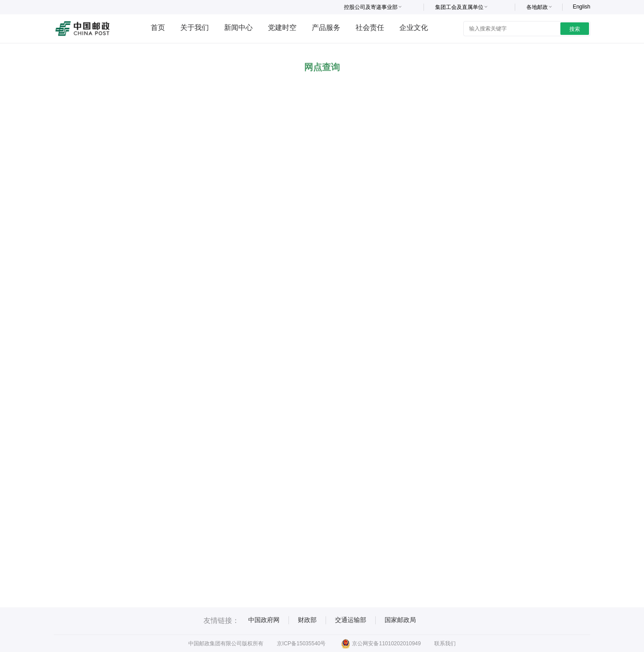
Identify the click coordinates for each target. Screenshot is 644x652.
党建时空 (282, 28)
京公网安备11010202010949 (381, 644)
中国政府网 (264, 620)
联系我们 (445, 644)
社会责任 (370, 28)
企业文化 (414, 28)
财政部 (307, 620)
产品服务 (326, 28)
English (582, 7)
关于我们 (195, 28)
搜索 (575, 29)
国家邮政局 (400, 620)
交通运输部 (351, 620)
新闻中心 (238, 28)
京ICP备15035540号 (301, 644)
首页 (158, 28)
